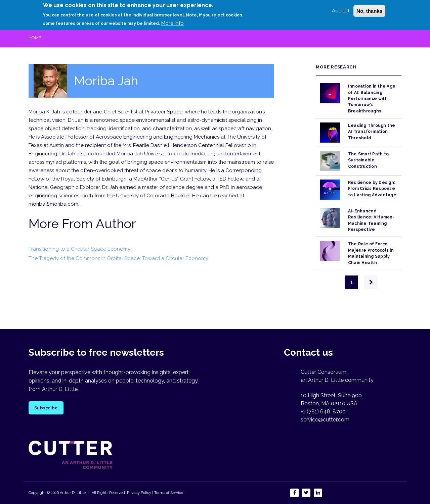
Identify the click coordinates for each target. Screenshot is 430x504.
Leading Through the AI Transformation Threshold (372, 132)
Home (35, 38)
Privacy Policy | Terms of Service (155, 493)
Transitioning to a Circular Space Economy (79, 249)
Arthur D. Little (72, 493)
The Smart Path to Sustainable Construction (368, 160)
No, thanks (369, 10)
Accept (341, 9)
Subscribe (46, 408)
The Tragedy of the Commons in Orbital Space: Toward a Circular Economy (118, 258)
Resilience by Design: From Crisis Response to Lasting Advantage (372, 189)
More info (173, 22)
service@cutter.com (325, 420)
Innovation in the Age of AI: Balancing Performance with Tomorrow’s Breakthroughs (372, 98)
